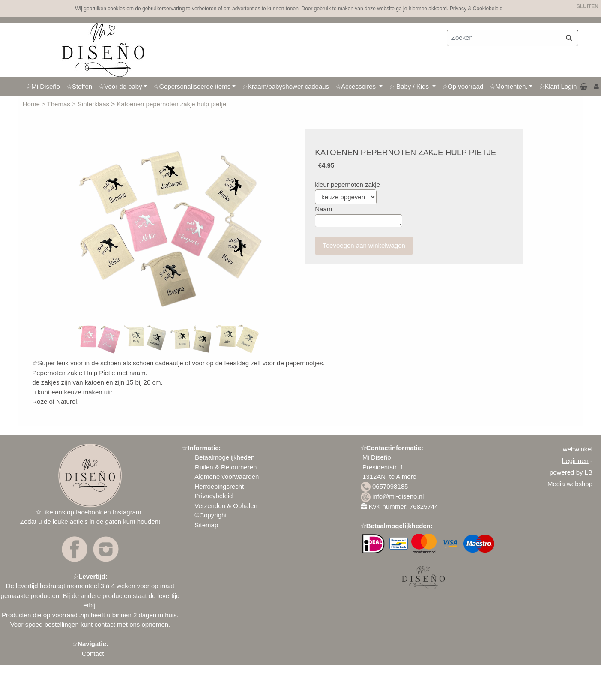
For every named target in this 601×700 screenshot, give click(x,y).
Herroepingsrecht (219, 486)
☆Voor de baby (120, 86)
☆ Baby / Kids (410, 86)
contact (105, 624)
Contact (93, 653)
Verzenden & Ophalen (226, 506)
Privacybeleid (214, 496)
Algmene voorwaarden (227, 476)
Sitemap (206, 525)
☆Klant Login (558, 86)
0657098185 (390, 486)
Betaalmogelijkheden (224, 457)
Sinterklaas (94, 104)
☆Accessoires (356, 86)
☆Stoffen (79, 86)
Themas (60, 104)
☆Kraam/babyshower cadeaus (286, 86)
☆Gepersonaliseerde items (192, 86)
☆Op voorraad (463, 86)
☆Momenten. (508, 86)
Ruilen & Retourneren (226, 467)
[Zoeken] (503, 38)
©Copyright (211, 515)
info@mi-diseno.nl (398, 496)
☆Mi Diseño (43, 86)
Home (32, 104)
